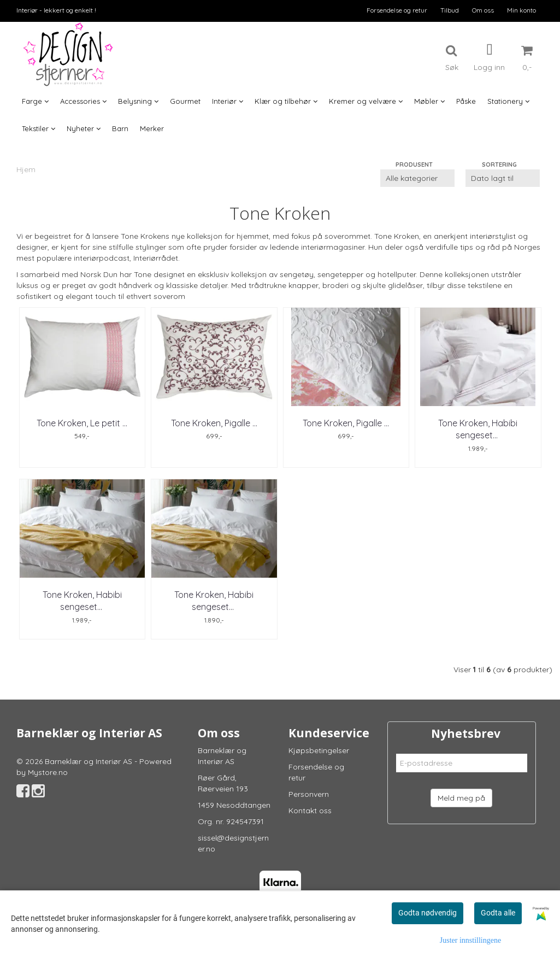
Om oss (483, 10)
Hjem (26, 169)
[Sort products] (503, 178)
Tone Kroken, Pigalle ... (214, 423)
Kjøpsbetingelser (319, 750)
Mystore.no (48, 772)
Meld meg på (461, 798)
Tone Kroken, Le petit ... (82, 423)
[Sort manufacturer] (417, 178)
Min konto (521, 10)
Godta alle (498, 913)
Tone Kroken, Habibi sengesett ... (478, 429)
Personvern (309, 794)
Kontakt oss (310, 811)
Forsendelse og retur (397, 10)
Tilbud (450, 10)
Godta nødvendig (428, 913)
